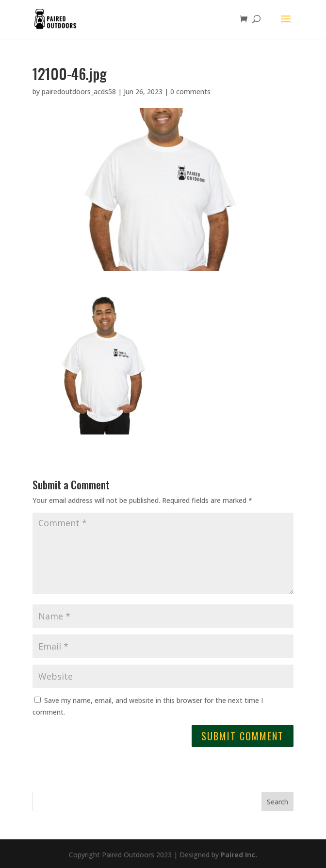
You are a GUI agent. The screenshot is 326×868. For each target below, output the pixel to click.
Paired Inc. (239, 855)
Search (277, 802)
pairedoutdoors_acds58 (79, 92)
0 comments (190, 92)
